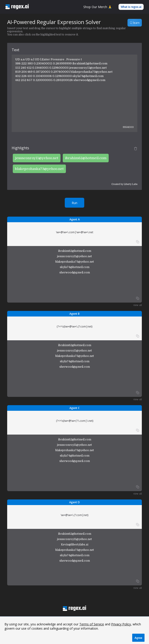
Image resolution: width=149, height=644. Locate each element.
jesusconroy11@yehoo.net (37, 158)
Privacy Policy (121, 624)
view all (138, 305)
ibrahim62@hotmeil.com (86, 158)
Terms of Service (92, 624)
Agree (138, 638)
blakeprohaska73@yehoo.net (39, 169)
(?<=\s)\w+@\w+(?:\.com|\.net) (75, 421)
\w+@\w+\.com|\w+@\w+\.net (75, 232)
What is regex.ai (131, 7)
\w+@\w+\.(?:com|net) (74, 515)
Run (74, 203)
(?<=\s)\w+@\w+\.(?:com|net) (74, 326)
